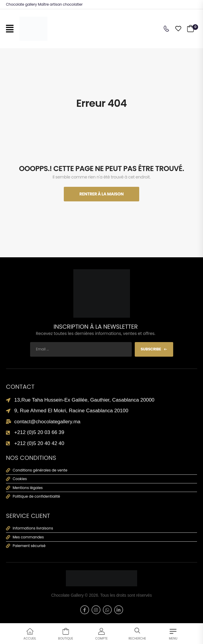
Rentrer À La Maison (101, 194)
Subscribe (151, 349)
